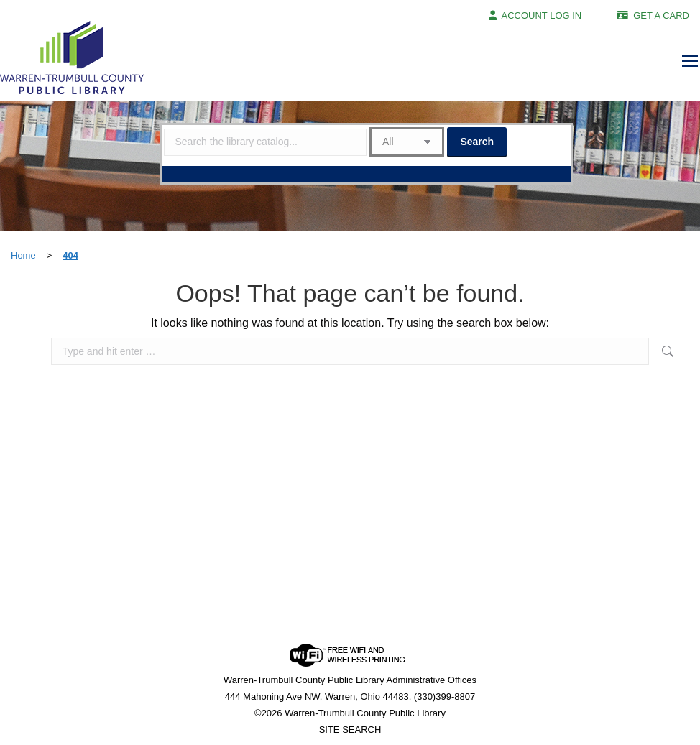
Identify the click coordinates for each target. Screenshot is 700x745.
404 (70, 255)
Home (23, 255)
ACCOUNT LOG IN (542, 15)
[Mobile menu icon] (690, 61)
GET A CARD (661, 15)
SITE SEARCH (350, 730)
